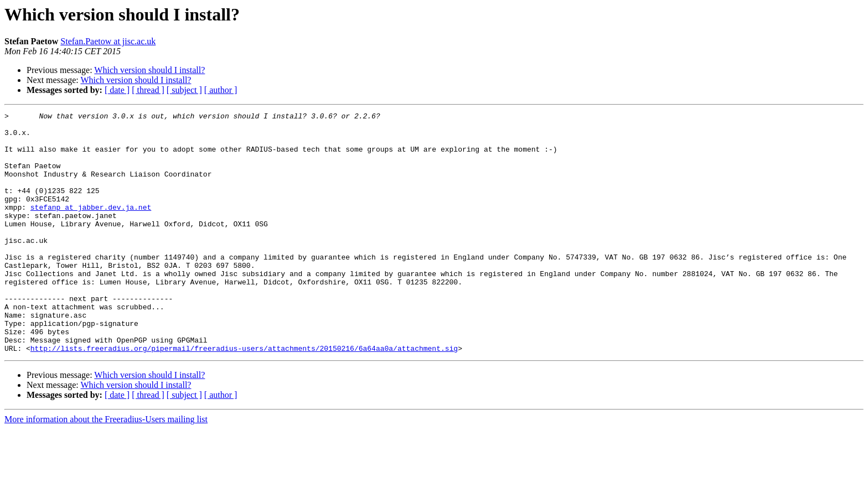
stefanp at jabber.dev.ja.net (91, 227)
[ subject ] (184, 90)
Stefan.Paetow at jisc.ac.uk (108, 41)
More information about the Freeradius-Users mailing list (106, 467)
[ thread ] (148, 90)
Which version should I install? (149, 70)
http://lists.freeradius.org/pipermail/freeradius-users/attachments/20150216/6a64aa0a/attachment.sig (244, 396)
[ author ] (221, 90)
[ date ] (117, 90)
